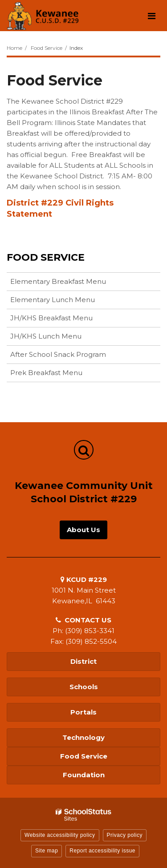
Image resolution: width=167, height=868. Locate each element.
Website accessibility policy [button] (60, 835)
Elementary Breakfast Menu (58, 281)
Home (14, 48)
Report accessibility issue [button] (102, 851)
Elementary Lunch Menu (53, 300)
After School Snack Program (58, 354)
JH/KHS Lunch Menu (46, 336)
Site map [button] (47, 851)
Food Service (47, 48)
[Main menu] (151, 16)
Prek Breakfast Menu (46, 373)
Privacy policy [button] (125, 835)
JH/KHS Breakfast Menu (51, 318)
